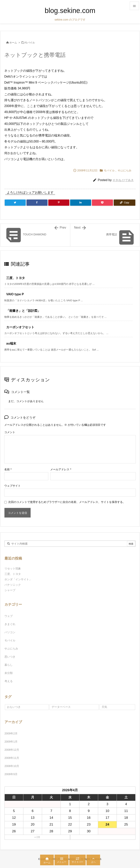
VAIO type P (15, 294)
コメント (10, 432)
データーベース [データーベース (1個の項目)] (61, 707)
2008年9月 (11, 774)
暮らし (9, 665)
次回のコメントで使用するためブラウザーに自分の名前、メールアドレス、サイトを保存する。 (67, 502)
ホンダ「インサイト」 (18, 579)
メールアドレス (61, 469)
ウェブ (9, 616)
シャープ (10, 590)
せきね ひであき (123, 180)
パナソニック (13, 585)
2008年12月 (12, 750)
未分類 (9, 673)
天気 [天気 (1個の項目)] (104, 707)
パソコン (10, 632)
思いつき (10, 657)
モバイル (30, 43)
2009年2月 (11, 733)
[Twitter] (15, 203)
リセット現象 (13, 568)
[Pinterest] (59, 203)
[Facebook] (37, 203)
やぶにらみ (125, 170)
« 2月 (37, 837)
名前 (8, 469)
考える (9, 681)
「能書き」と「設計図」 (23, 311)
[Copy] (125, 203)
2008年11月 (12, 758)
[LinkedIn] (81, 203)
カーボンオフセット (20, 327)
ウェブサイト (12, 486)
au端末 (11, 343)
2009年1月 (11, 742)
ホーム (13, 43)
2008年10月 (12, 766)
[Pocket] (102, 203)
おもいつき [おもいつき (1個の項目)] (14, 707)
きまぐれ (10, 624)
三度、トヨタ (17, 278)
